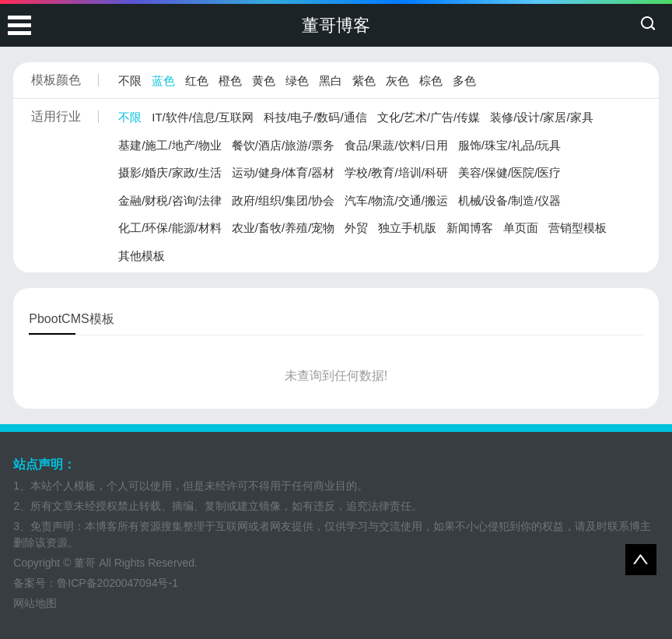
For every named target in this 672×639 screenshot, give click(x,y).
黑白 (331, 81)
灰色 (397, 81)
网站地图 (35, 603)
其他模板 (142, 256)
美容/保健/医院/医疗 (510, 172)
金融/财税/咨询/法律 (170, 200)
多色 (464, 81)
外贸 (356, 228)
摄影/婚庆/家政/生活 (170, 172)
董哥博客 (336, 25)
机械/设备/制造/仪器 (510, 200)
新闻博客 (470, 228)
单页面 (521, 228)
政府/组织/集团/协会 (283, 200)
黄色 (264, 81)
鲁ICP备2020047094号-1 (117, 583)
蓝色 (163, 81)
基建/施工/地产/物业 (170, 145)
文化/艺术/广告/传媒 (429, 117)
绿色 (297, 81)
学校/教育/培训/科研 (396, 172)
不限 (130, 81)
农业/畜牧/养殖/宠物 (283, 228)
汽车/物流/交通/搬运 (396, 200)
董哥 (85, 563)
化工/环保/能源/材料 (170, 228)
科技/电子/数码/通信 (315, 117)
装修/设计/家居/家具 (542, 117)
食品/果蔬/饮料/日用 (396, 145)
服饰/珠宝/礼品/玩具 (510, 145)
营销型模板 (577, 228)
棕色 (431, 81)
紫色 (364, 81)
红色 (197, 81)
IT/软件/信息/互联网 (203, 117)
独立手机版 (407, 228)
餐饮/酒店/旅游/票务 (283, 145)
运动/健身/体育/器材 (283, 172)
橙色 (230, 81)
